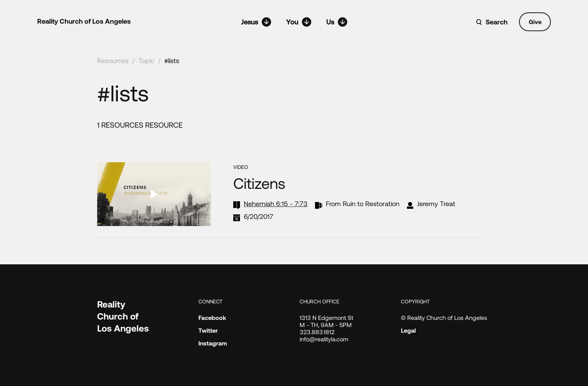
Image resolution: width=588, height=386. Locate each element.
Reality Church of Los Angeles (84, 21)
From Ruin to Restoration (363, 204)
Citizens (259, 183)
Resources (113, 60)
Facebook (212, 317)
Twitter (208, 330)
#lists (172, 60)
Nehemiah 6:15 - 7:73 (276, 204)
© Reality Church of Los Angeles (444, 317)
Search (497, 22)
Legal (408, 330)
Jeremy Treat (436, 204)
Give (535, 22)
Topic (146, 60)
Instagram (213, 343)
